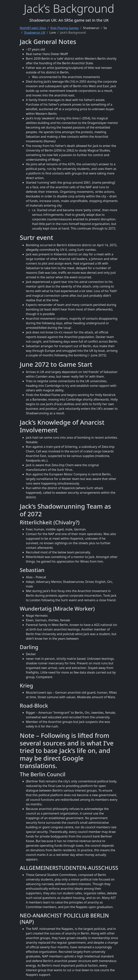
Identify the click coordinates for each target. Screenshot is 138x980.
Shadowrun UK (35, 33)
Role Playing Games (65, 28)
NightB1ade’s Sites (33, 28)
